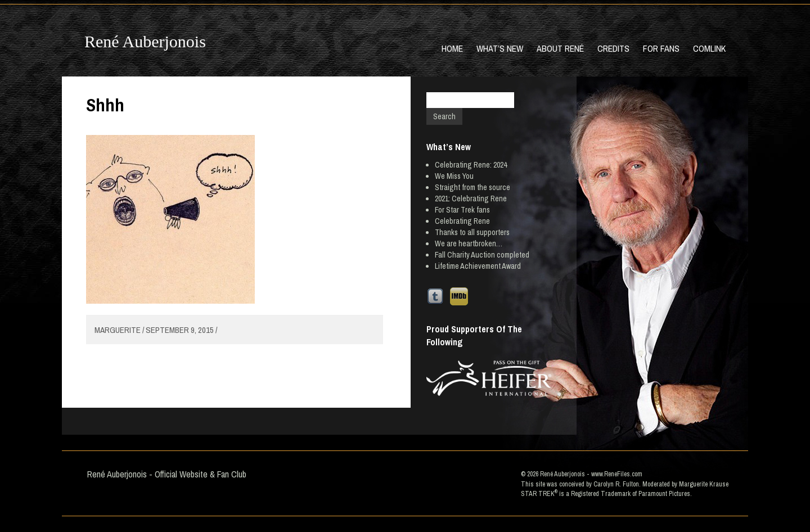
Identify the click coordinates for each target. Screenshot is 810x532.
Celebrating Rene (462, 221)
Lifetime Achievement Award (478, 266)
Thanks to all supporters (472, 232)
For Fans (661, 48)
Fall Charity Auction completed (482, 255)
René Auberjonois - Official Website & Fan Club (167, 474)
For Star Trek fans (462, 210)
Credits (613, 48)
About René (560, 48)
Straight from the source (472, 187)
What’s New (500, 48)
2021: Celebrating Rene (471, 199)
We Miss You (454, 176)
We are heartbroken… (469, 244)
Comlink (709, 48)
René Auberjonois (145, 41)
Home (452, 48)
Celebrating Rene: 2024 (471, 165)
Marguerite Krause (704, 484)
